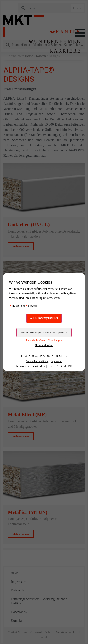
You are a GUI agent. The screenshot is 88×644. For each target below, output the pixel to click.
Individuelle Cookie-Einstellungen (44, 340)
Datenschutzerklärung (37, 361)
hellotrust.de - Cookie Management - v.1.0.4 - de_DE (44, 366)
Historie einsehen (44, 345)
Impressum (56, 361)
